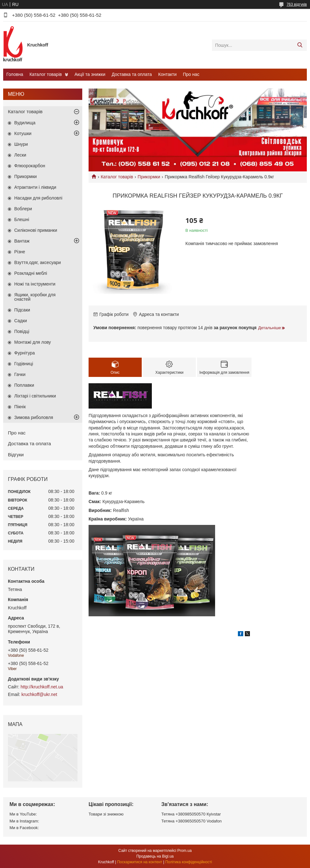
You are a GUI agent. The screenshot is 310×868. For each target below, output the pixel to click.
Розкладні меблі (31, 273)
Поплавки (24, 385)
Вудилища (25, 123)
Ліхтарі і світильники (35, 396)
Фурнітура (25, 353)
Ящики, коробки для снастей (35, 297)
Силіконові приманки (36, 230)
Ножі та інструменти (35, 284)
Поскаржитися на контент (139, 862)
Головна (15, 74)
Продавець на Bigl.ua (155, 856)
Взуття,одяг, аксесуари (37, 262)
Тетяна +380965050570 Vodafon (192, 821)
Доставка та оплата (132, 74)
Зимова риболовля (34, 417)
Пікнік (20, 407)
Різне (20, 252)
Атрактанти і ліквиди (35, 187)
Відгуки (16, 455)
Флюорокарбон (30, 166)
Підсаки (22, 310)
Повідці (22, 331)
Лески (20, 155)
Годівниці (24, 364)
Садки (21, 321)
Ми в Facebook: (24, 828)
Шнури (21, 144)
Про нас (191, 74)
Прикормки (149, 177)
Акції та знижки (90, 74)
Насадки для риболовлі (38, 198)
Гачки (20, 374)
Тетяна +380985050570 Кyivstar (191, 814)
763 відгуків (297, 4)
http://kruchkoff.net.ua (42, 687)
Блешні (22, 219)
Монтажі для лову (33, 342)
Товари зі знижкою (106, 814)
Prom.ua (185, 851)
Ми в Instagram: (24, 821)
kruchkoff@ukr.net (39, 694)
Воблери (23, 209)
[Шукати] (300, 45)
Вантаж (22, 241)
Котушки (23, 133)
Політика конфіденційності (189, 862)
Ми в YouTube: (23, 814)
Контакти (167, 74)
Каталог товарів (46, 74)
